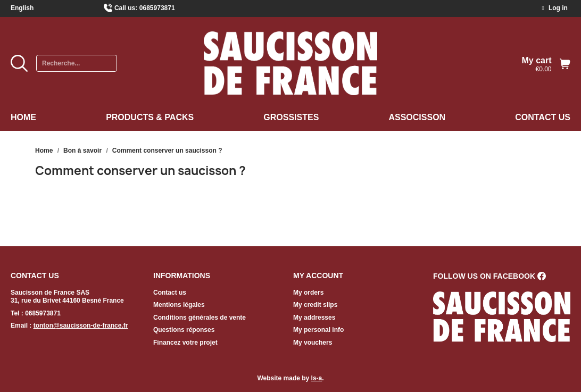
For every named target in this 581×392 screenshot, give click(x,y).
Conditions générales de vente (200, 318)
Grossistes (291, 117)
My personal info (318, 330)
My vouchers (313, 343)
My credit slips (315, 305)
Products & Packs (150, 117)
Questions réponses (184, 330)
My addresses (314, 318)
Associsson (417, 117)
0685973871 (157, 8)
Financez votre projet (185, 343)
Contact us (543, 117)
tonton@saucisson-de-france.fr (81, 326)
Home (23, 117)
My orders (308, 293)
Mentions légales (179, 305)
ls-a (317, 378)
